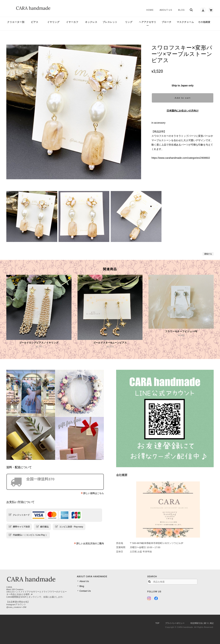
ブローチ (167, 22)
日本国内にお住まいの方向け (183, 111)
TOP (157, 623)
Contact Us (85, 591)
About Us (165, 10)
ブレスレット (110, 22)
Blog (180, 10)
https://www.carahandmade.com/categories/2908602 (181, 158)
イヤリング (53, 22)
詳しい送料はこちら (94, 493)
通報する (208, 254)
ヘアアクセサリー (148, 24)
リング (129, 22)
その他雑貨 (204, 22)
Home (149, 10)
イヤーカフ (72, 22)
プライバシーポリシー (175, 623)
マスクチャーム (185, 22)
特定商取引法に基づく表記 (202, 623)
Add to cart (183, 98)
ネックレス (91, 22)
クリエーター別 (16, 22)
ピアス (35, 22)
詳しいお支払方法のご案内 (90, 543)
